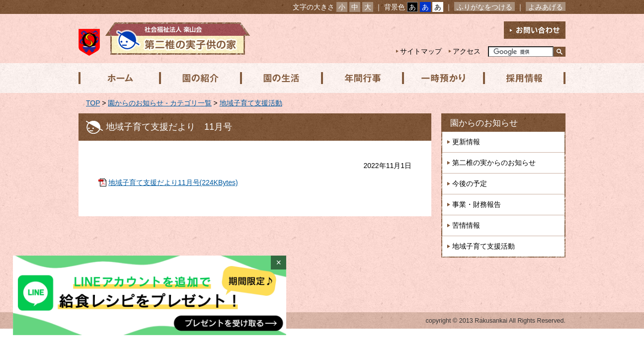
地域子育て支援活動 (251, 103)
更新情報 (466, 142)
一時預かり (441, 78)
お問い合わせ (535, 30)
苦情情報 (466, 225)
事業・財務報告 (477, 204)
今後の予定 (470, 183)
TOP (93, 103)
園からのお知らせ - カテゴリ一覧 (160, 103)
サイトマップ (421, 51)
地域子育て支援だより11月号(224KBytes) (173, 182)
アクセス (467, 51)
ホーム (119, 78)
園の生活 (280, 78)
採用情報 (521, 78)
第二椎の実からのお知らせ (494, 163)
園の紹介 (199, 78)
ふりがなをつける (484, 7)
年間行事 (360, 78)
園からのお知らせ (484, 123)
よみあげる (546, 7)
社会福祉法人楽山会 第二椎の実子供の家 (164, 39)
